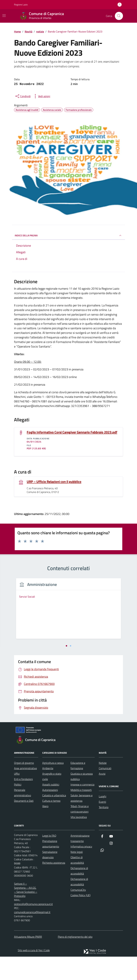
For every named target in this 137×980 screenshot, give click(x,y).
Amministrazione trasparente (80, 862)
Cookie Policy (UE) (81, 919)
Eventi (102, 825)
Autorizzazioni (50, 813)
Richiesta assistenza (54, 886)
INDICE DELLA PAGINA (68, 235)
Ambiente (48, 792)
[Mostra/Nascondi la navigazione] (4, 16)
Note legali (77, 875)
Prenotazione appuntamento (51, 867)
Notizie (103, 786)
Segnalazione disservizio (50, 878)
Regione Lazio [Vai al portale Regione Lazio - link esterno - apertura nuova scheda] (21, 4)
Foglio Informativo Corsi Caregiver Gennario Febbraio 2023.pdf (72, 432)
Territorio (104, 831)
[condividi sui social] (23, 96)
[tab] (66, 669)
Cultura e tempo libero (51, 827)
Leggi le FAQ (49, 859)
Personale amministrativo (22, 816)
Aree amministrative (25, 792)
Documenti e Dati (24, 824)
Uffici (17, 797)
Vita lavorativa (79, 840)
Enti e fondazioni (23, 802)
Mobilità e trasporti (81, 813)
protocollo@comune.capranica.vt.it (33, 927)
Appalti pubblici (51, 808)
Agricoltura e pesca (53, 786)
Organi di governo (24, 786)
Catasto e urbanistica (54, 819)
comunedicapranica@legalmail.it (32, 935)
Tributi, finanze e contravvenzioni (80, 832)
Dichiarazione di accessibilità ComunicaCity (79, 908)
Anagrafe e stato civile (52, 800)
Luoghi (102, 820)
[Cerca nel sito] (119, 16)
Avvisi (102, 797)
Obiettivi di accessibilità (77, 883)
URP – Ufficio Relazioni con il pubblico (54, 482)
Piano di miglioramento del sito (75, 960)
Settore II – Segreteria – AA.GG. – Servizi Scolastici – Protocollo (26, 913)
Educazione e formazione (78, 789)
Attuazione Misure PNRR (28, 960)
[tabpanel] (41, 622)
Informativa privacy (81, 870)
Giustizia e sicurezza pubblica (82, 800)
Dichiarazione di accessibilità (79, 894)
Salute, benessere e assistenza (82, 821)
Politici (18, 808)
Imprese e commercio (82, 808)
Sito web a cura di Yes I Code (34, 974)
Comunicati (105, 792)
